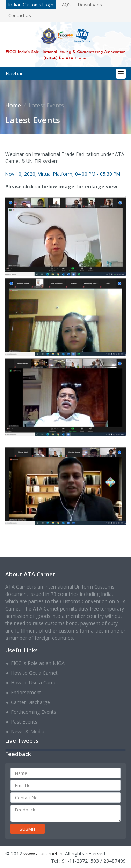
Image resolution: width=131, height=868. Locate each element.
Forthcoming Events (34, 712)
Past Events (24, 722)
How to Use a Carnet (35, 683)
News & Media (28, 731)
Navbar (14, 73)
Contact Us (20, 15)
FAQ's (66, 5)
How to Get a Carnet (34, 673)
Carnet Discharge (30, 702)
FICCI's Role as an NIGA (38, 663)
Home (13, 105)
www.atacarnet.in (43, 854)
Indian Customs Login (31, 5)
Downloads (90, 5)
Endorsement (26, 692)
